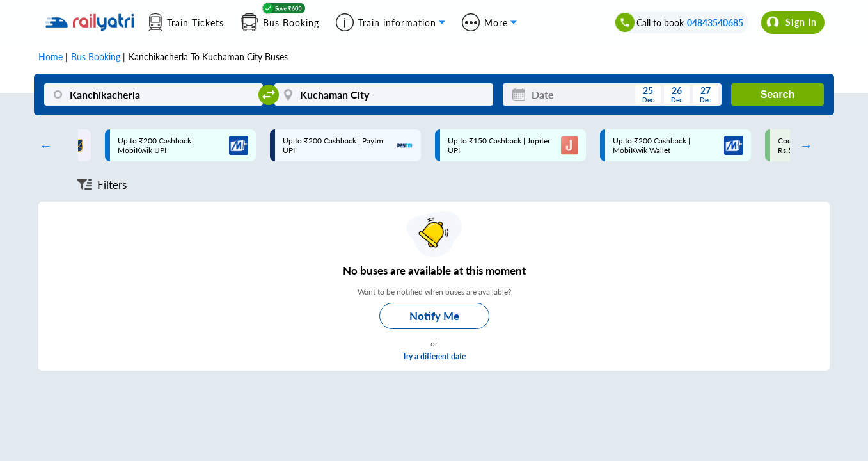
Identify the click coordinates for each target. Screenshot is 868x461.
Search (777, 94)
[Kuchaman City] (384, 94)
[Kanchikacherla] (154, 94)
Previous (43, 145)
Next (803, 145)
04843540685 (715, 23)
